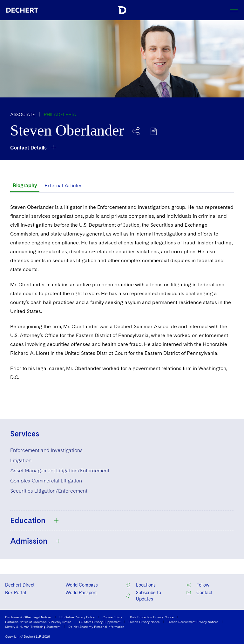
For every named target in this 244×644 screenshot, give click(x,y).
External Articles (64, 186)
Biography (25, 186)
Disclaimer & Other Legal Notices (28, 617)
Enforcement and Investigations (46, 450)
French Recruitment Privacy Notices (193, 622)
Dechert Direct (20, 585)
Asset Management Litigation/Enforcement (60, 471)
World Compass (82, 585)
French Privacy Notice (144, 622)
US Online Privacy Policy (77, 617)
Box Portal (16, 593)
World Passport (81, 593)
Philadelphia (60, 115)
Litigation (21, 460)
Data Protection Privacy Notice (152, 617)
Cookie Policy (112, 617)
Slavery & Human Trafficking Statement (33, 627)
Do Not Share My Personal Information (96, 627)
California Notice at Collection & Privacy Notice (38, 622)
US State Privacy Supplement (100, 622)
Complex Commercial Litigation (46, 481)
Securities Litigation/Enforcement (49, 491)
